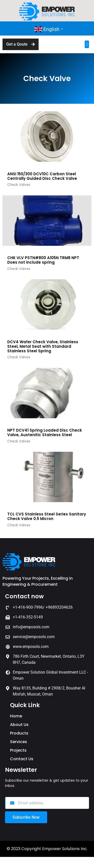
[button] (87, 44)
